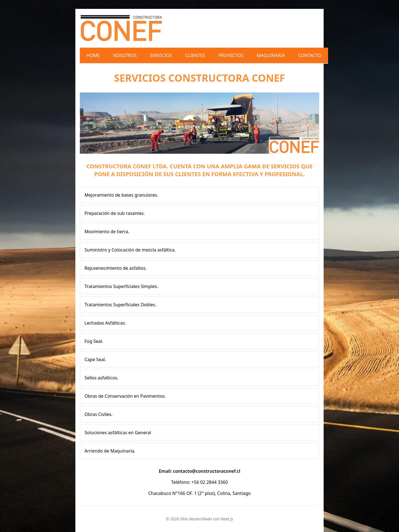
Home (93, 55)
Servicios (161, 55)
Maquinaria (271, 55)
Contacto (310, 55)
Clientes (195, 55)
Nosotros (125, 55)
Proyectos (231, 55)
